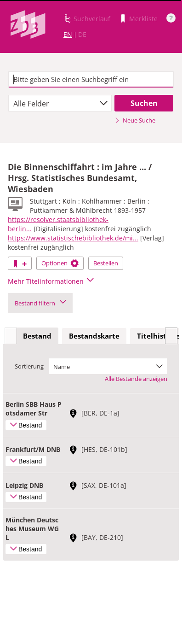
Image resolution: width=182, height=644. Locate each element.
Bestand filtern (40, 303)
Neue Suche (135, 120)
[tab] (37, 336)
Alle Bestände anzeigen (136, 379)
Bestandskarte (94, 336)
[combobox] (60, 103)
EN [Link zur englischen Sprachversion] (68, 34)
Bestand (37, 336)
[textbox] (91, 80)
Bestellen (106, 263)
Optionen (60, 263)
